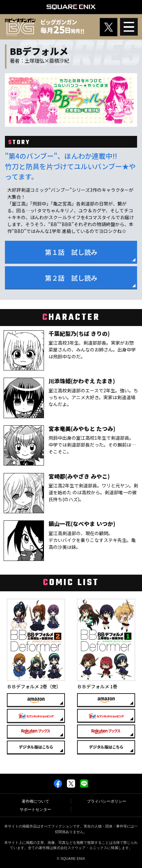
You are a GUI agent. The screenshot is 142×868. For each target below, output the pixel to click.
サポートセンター (35, 810)
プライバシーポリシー (107, 801)
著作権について (35, 801)
